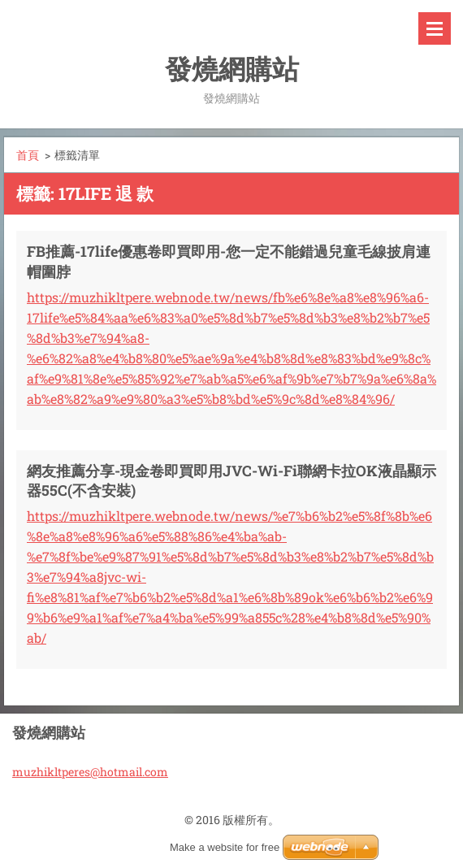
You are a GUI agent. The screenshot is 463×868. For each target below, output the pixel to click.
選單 (435, 28)
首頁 (28, 155)
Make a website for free (225, 847)
